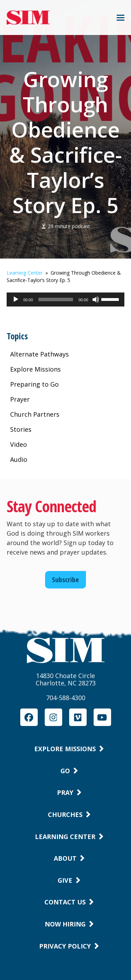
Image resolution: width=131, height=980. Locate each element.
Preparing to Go (34, 384)
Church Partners (35, 414)
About (65, 858)
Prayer (20, 399)
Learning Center (25, 273)
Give (65, 880)
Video (19, 444)
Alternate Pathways (39, 354)
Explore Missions (35, 369)
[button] (121, 18)
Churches (65, 815)
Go (65, 771)
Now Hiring (65, 924)
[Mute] (96, 303)
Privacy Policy (65, 946)
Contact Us (65, 902)
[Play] (16, 303)
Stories (21, 429)
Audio (19, 459)
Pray (65, 792)
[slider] (56, 299)
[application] (66, 299)
